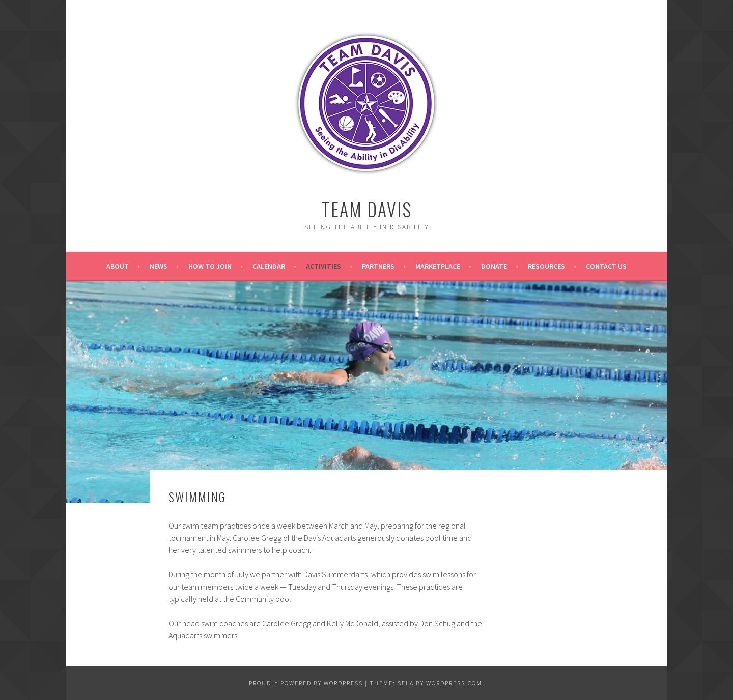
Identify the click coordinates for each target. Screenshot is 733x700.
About (118, 266)
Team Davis (367, 209)
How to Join (210, 266)
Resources (546, 266)
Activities (323, 266)
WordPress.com (454, 683)
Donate (494, 266)
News (159, 266)
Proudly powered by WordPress (306, 683)
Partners (378, 266)
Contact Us (606, 266)
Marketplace (438, 266)
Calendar (269, 266)
